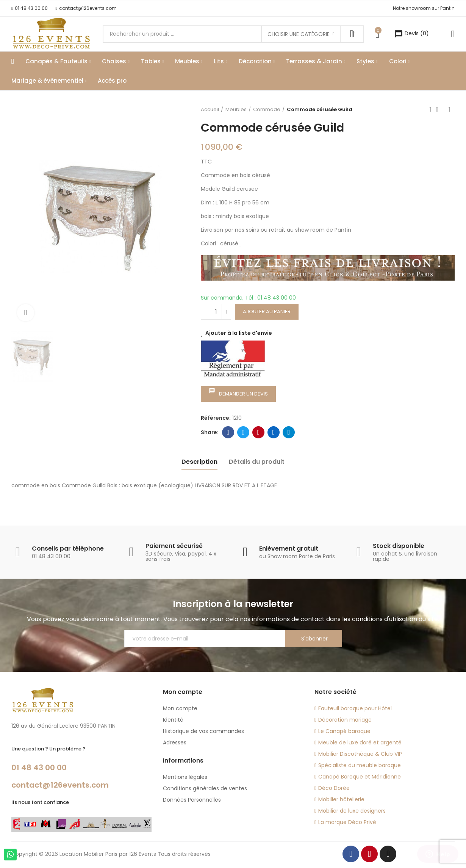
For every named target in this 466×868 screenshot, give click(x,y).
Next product (449, 110)
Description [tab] (199, 462)
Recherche (352, 34)
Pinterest (259, 432)
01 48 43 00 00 (39, 768)
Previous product (430, 110)
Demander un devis (238, 392)
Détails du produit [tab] (257, 462)
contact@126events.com (60, 785)
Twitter (243, 432)
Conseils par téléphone (68, 549)
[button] (30, 8)
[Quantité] (216, 312)
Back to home (439, 110)
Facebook (228, 432)
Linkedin (274, 432)
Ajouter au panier (267, 312)
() (411, 33)
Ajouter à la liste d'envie (239, 333)
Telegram (289, 432)
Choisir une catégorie (299, 34)
